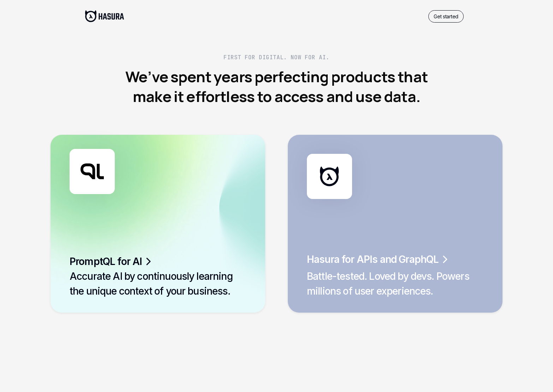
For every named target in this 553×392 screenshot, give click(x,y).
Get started (446, 16)
